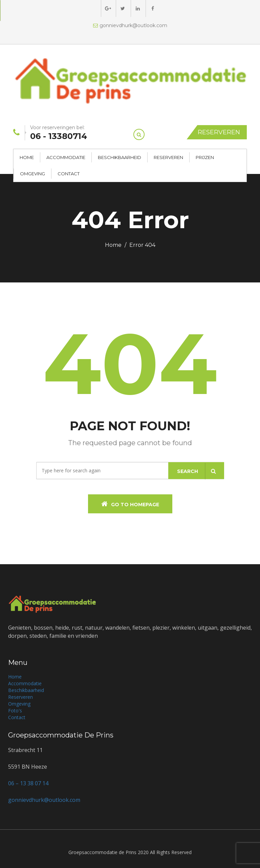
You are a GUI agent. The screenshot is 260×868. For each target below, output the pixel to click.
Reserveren (219, 132)
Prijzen (205, 157)
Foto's (15, 711)
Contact (69, 174)
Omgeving (32, 174)
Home (27, 157)
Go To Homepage (130, 504)
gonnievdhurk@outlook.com (130, 25)
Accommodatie (66, 157)
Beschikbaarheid (120, 157)
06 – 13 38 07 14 (28, 783)
